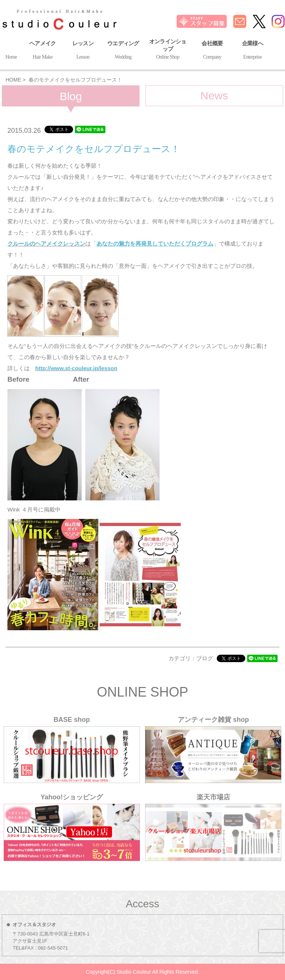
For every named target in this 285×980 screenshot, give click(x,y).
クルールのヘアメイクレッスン (46, 244)
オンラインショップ (168, 50)
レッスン (83, 51)
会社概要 (212, 51)
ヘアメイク (43, 51)
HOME (13, 80)
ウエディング (123, 51)
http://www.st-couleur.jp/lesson (76, 368)
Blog (71, 96)
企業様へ (253, 51)
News (214, 96)
